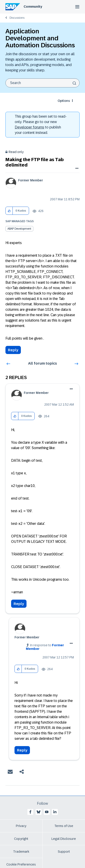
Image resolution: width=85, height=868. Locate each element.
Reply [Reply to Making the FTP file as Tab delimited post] (13, 350)
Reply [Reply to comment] (19, 604)
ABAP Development (19, 229)
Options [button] (64, 101)
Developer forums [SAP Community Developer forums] (29, 127)
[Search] (42, 83)
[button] (9, 211)
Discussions (17, 18)
